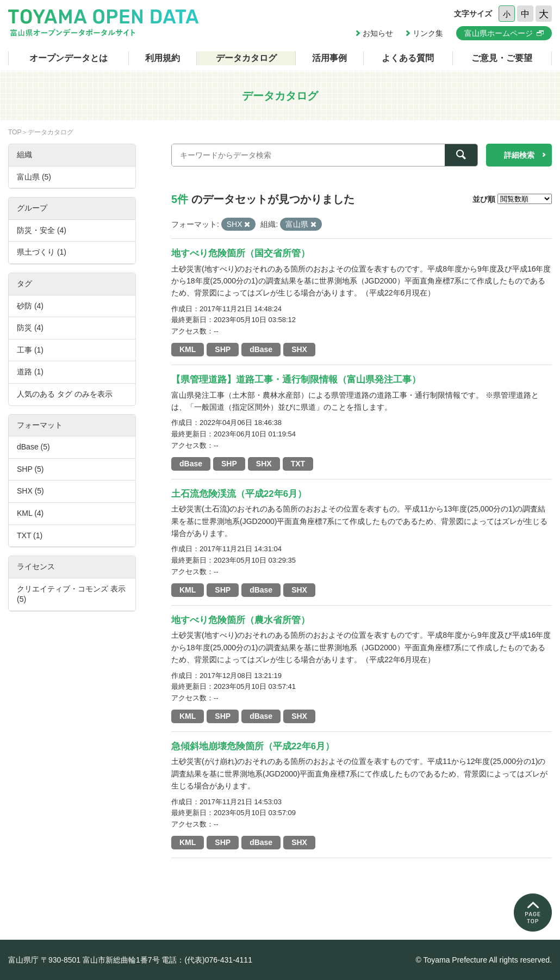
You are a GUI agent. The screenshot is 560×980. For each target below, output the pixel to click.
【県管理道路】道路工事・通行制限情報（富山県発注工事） (296, 380)
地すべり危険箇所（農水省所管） (241, 620)
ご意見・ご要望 (502, 58)
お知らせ (378, 33)
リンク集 (428, 33)
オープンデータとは (69, 58)
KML (188, 349)
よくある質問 (408, 58)
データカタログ (246, 58)
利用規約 (163, 58)
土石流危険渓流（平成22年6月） (239, 494)
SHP (223, 349)
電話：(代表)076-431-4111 (207, 960)
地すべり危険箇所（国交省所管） (241, 253)
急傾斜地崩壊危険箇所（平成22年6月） (253, 746)
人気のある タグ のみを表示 (65, 394)
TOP (15, 132)
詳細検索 (519, 155)
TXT (298, 464)
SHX (299, 349)
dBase (261, 349)
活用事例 (329, 58)
